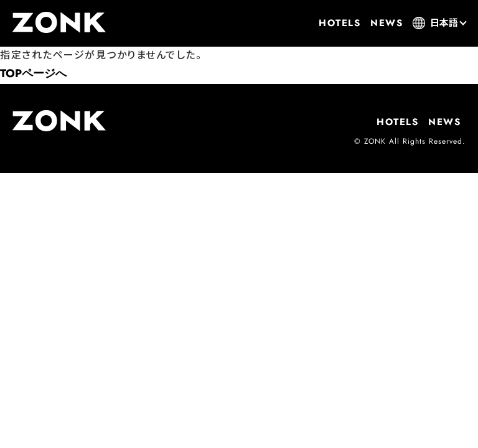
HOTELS (340, 23)
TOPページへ (33, 73)
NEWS (387, 23)
